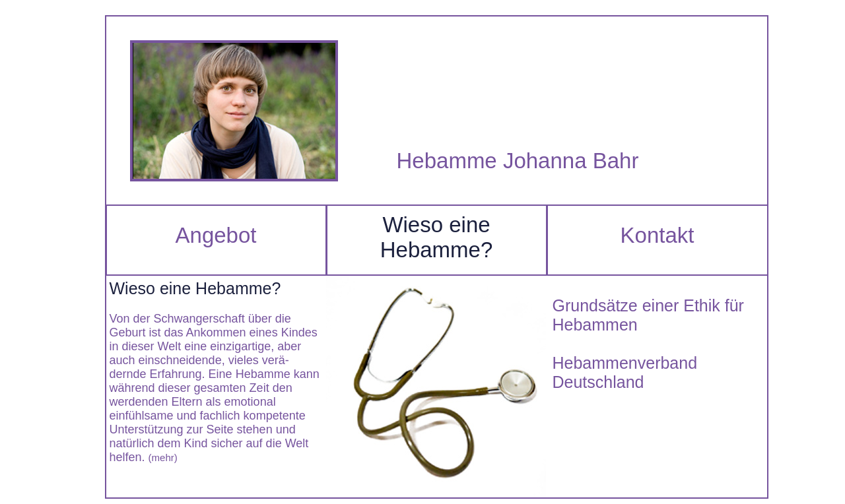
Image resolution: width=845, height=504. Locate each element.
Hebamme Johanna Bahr (518, 161)
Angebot (216, 235)
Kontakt (658, 235)
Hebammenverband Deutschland (625, 372)
